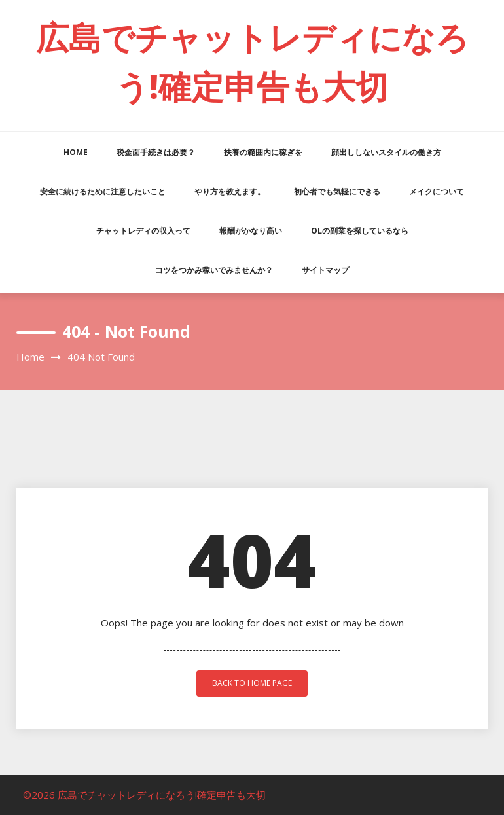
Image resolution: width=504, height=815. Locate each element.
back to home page (252, 683)
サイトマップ (325, 270)
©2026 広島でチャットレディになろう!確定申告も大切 (144, 795)
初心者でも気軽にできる (337, 191)
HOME (76, 152)
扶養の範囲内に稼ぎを (263, 152)
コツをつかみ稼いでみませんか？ (214, 270)
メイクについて (437, 191)
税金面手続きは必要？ (156, 152)
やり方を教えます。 (230, 191)
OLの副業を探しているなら (360, 231)
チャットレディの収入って (143, 231)
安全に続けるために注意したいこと (103, 191)
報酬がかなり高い (251, 231)
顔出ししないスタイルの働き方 (386, 152)
